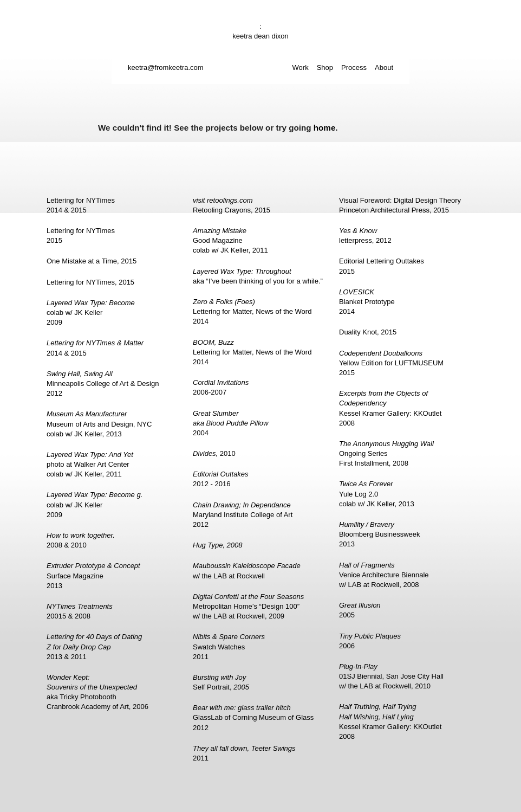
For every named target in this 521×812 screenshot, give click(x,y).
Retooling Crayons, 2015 (232, 205)
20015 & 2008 (80, 611)
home (325, 128)
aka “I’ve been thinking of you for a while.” (258, 276)
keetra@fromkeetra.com (166, 67)
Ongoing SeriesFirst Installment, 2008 (386, 453)
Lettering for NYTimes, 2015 (90, 282)
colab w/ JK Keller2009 (91, 312)
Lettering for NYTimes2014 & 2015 (81, 205)
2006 (370, 641)
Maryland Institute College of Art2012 (243, 515)
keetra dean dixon (260, 36)
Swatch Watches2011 (229, 646)
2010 (214, 453)
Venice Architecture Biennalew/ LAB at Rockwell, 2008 (384, 575)
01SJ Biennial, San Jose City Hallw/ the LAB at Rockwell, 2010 (391, 676)
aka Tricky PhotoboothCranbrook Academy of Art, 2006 (97, 692)
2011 (244, 753)
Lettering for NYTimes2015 (81, 236)
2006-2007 (221, 387)
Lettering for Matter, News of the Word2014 (252, 311)
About (384, 67)
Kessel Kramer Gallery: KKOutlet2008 (390, 408)
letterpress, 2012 (365, 236)
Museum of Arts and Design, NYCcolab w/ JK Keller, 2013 (99, 424)
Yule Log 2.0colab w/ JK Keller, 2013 (377, 494)
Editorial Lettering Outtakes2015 (382, 266)
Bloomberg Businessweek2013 (380, 534)
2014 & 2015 (95, 348)
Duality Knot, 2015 (368, 332)
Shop (325, 67)
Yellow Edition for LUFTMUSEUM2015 (391, 363)
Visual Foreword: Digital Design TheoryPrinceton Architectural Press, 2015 (400, 205)
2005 (360, 610)
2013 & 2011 (94, 646)
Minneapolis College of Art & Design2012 (103, 384)
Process (354, 67)
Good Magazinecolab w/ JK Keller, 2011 (230, 240)
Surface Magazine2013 (93, 575)
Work (301, 67)
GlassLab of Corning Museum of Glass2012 (253, 717)
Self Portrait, (221, 682)
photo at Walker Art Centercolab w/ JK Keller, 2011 (90, 464)
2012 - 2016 (221, 479)
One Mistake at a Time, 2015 (92, 261)
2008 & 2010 (81, 540)
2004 (230, 423)
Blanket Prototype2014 (367, 302)
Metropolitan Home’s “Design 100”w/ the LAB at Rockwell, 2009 (248, 606)
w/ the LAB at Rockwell (247, 571)
